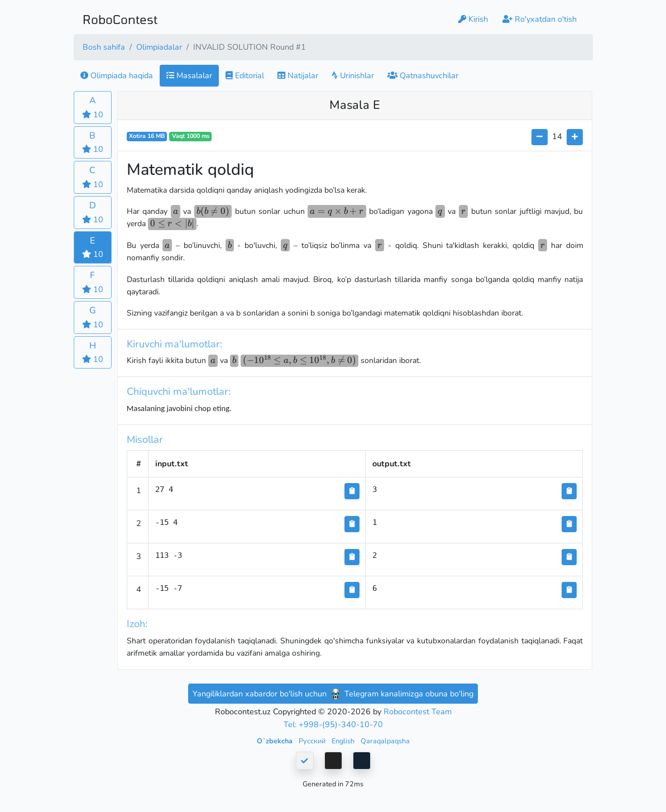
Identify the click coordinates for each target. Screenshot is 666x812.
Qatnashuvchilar (423, 75)
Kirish (473, 19)
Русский (313, 741)
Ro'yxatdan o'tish (540, 19)
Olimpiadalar (159, 47)
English (344, 741)
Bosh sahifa (104, 47)
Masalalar (189, 75)
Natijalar (298, 75)
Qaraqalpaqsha (385, 741)
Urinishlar (353, 75)
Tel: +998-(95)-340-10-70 (333, 724)
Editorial (245, 75)
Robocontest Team (418, 711)
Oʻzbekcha (275, 741)
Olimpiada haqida (117, 75)
